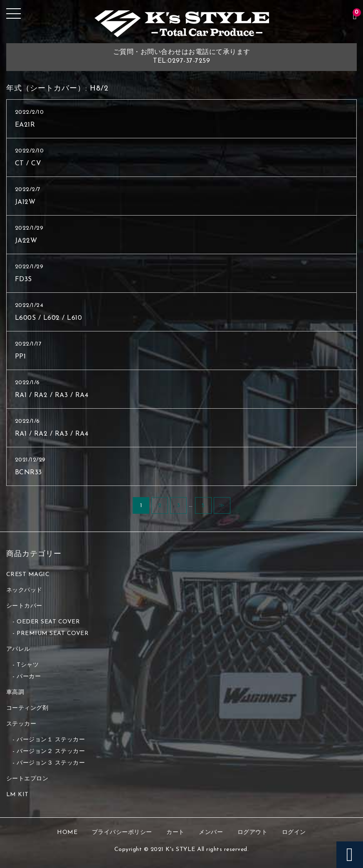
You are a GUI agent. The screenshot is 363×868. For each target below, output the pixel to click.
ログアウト (253, 832)
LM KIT (17, 795)
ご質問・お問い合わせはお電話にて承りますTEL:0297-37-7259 (182, 57)
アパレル (18, 649)
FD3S (23, 280)
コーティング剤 (27, 708)
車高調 (15, 693)
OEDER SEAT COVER (48, 622)
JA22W (26, 241)
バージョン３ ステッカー (51, 763)
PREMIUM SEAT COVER (53, 634)
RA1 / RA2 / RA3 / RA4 (52, 395)
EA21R (25, 125)
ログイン (294, 832)
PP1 (21, 357)
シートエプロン (27, 779)
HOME (67, 832)
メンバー (211, 832)
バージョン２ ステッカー (51, 752)
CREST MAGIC (28, 575)
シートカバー (24, 606)
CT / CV (28, 164)
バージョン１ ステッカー (51, 740)
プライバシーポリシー (122, 832)
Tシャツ (28, 665)
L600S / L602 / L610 (49, 318)
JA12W (25, 202)
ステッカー (21, 724)
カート (175, 832)
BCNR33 (28, 473)
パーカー (29, 677)
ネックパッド (24, 590)
